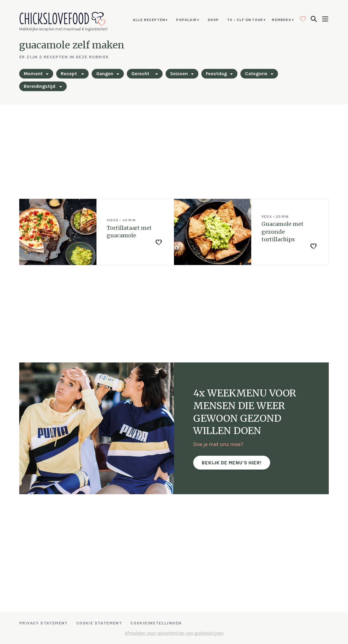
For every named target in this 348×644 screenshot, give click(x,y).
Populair (186, 20)
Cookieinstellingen (156, 623)
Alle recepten (149, 20)
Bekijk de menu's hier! (232, 462)
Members (281, 20)
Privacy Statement (44, 623)
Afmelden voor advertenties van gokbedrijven (174, 633)
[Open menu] (325, 20)
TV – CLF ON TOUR (245, 20)
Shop (213, 20)
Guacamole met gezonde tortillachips (282, 231)
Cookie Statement (99, 623)
